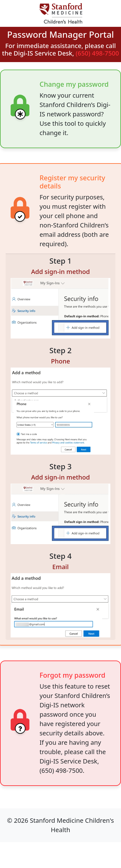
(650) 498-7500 (97, 53)
